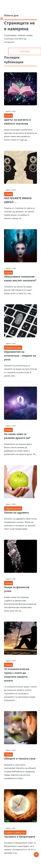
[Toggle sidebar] (2, 19)
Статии (8, 116)
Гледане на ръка (13, 348)
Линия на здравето (16, 513)
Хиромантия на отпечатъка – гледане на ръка (20, 356)
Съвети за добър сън (15, 833)
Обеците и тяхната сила (20, 759)
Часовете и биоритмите (20, 837)
